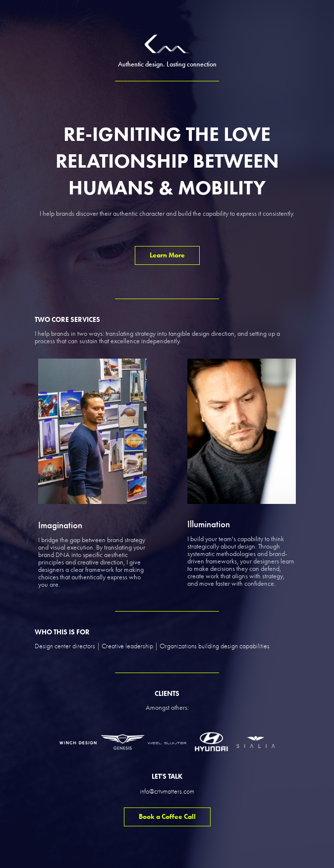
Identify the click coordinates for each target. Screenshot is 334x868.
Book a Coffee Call (167, 817)
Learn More (167, 255)
